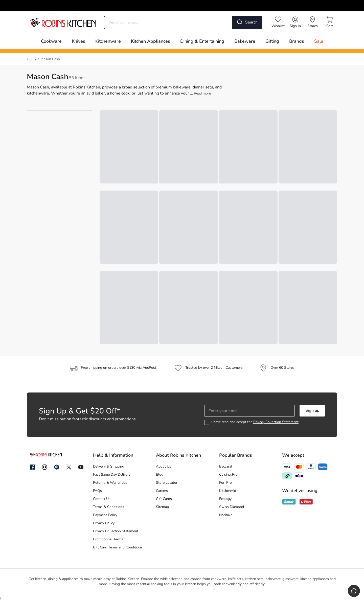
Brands (297, 42)
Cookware (51, 42)
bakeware (182, 87)
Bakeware (245, 42)
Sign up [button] (312, 411)
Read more (202, 94)
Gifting (272, 42)
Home (32, 60)
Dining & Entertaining (202, 42)
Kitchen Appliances (151, 42)
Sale (319, 42)
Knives (78, 42)
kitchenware (38, 94)
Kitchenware (108, 42)
